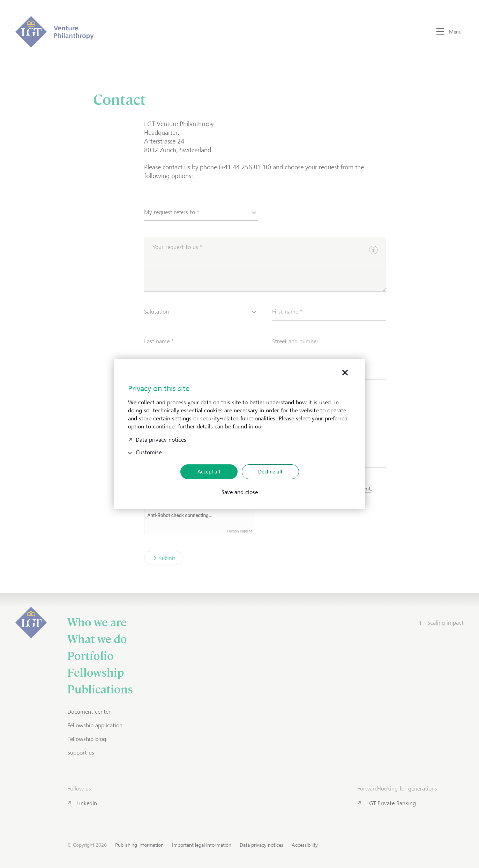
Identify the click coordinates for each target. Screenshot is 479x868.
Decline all (270, 472)
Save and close (240, 492)
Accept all (209, 472)
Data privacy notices (161, 439)
